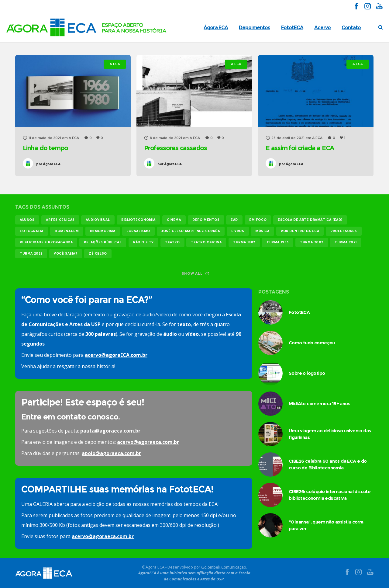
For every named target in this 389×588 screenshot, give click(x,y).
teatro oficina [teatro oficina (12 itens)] (206, 242)
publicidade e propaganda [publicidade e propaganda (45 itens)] (46, 242)
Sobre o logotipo (307, 373)
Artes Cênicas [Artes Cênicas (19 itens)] (60, 220)
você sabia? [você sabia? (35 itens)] (66, 254)
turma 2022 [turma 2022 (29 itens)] (31, 254)
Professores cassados (176, 148)
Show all (195, 273)
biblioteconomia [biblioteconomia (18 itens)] (138, 220)
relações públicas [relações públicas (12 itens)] (103, 242)
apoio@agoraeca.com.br (111, 453)
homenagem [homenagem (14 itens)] (67, 231)
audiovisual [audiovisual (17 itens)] (98, 220)
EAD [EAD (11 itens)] (234, 220)
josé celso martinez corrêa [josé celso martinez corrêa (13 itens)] (191, 231)
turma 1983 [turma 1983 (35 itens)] (278, 242)
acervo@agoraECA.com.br (116, 355)
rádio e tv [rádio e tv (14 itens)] (143, 242)
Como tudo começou (312, 343)
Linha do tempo (45, 148)
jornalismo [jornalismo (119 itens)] (138, 231)
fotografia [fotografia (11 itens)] (32, 231)
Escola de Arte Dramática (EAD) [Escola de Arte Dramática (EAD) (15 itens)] (310, 220)
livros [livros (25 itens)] (238, 231)
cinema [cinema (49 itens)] (174, 220)
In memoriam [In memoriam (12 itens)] (103, 231)
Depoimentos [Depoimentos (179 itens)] (206, 220)
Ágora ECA (48, 164)
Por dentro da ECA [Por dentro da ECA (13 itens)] (300, 231)
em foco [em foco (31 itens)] (258, 220)
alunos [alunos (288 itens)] (27, 220)
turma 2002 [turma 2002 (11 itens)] (312, 242)
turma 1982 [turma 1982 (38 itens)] (244, 242)
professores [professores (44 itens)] (344, 231)
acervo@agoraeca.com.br (148, 442)
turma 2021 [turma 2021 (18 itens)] (346, 242)
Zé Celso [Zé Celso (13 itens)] (98, 254)
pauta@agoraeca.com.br (110, 431)
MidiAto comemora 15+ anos (319, 404)
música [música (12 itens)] (262, 231)
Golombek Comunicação (224, 567)
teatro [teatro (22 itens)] (172, 242)
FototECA (299, 312)
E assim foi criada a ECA (300, 148)
